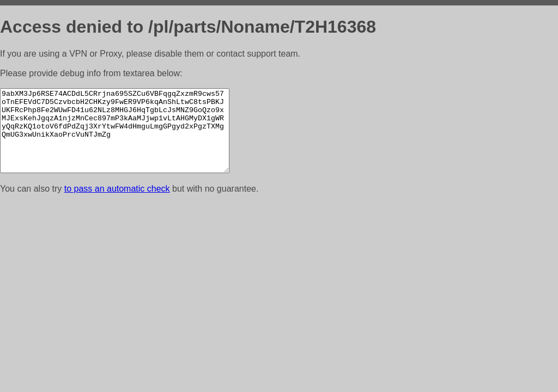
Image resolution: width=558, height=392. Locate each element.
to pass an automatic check (117, 205)
